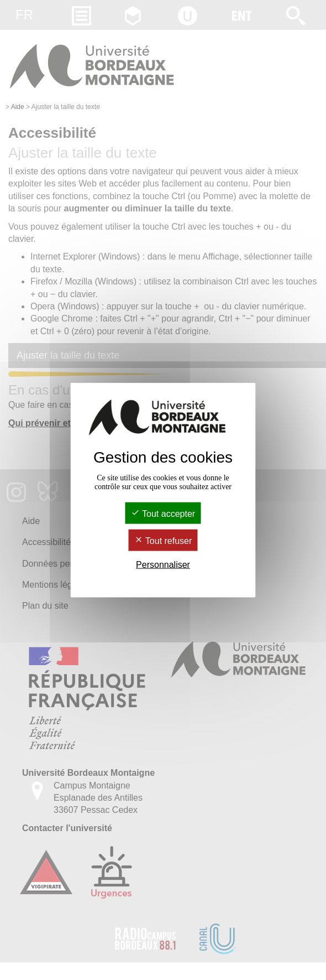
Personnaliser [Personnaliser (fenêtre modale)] (163, 565)
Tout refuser (163, 541)
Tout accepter (163, 513)
